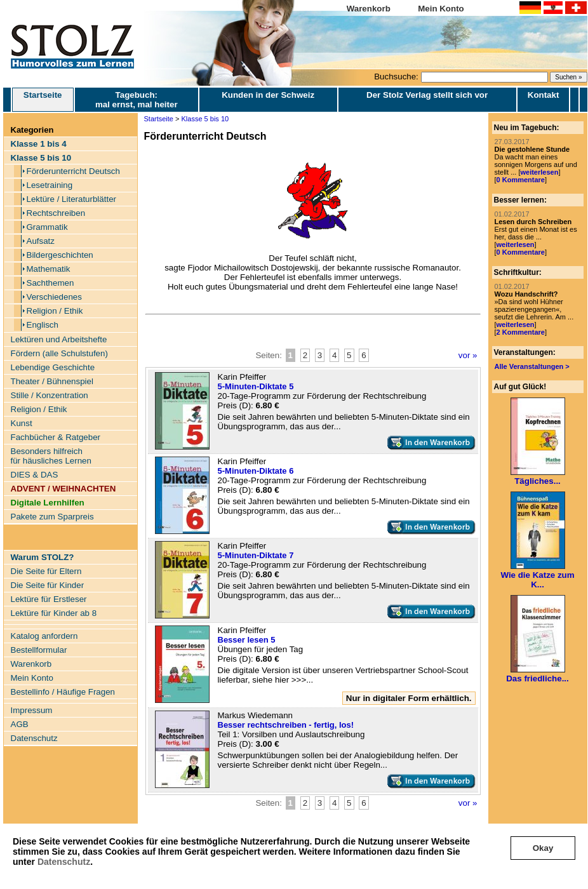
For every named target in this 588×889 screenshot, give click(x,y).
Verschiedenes (54, 297)
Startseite (43, 100)
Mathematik (49, 269)
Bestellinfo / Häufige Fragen (63, 692)
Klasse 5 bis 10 (205, 119)
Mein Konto (441, 9)
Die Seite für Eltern (46, 571)
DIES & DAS (35, 475)
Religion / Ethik (55, 311)
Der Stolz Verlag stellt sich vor (427, 95)
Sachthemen (50, 283)
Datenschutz (64, 862)
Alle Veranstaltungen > (532, 366)
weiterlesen (539, 172)
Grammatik (47, 227)
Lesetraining (50, 185)
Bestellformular (39, 650)
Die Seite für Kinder (48, 585)
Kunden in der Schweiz (268, 95)
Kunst (22, 423)
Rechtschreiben (56, 213)
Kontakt (544, 95)
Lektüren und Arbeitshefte (59, 339)
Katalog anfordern (44, 636)
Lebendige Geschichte (53, 367)
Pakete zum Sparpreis (52, 517)
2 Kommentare (521, 332)
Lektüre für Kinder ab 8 (54, 613)
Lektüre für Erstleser (49, 599)
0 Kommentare (521, 180)
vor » (468, 355)
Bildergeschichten (60, 255)
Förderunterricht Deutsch (73, 171)
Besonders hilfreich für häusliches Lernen (51, 456)
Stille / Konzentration (50, 395)
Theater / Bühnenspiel (52, 381)
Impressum (32, 710)
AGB (20, 724)
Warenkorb (369, 9)
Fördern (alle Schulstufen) (59, 353)
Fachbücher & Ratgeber (56, 437)
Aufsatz (41, 241)
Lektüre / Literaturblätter (72, 199)
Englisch (43, 325)
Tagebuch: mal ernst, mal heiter (137, 100)
